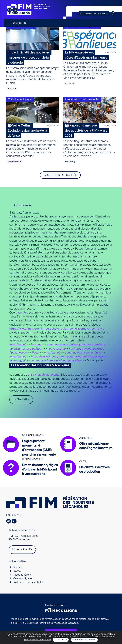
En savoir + (21, 400)
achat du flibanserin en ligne (83, 353)
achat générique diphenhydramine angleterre (76, 345)
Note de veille (15, 162)
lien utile (23, 313)
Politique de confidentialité (28, 582)
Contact (17, 567)
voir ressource (56, 349)
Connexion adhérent (94, 13)
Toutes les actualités (60, 175)
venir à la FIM (22, 549)
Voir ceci (36, 345)
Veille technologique (20, 99)
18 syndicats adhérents (45, 375)
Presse (17, 571)
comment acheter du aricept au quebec (56, 361)
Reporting (70, 162)
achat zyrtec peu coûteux (26, 349)
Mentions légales (22, 578)
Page (35, 353)
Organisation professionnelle (82, 99)
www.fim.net (18, 345)
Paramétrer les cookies (84, 640)
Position (12, 89)
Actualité (69, 83)
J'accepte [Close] (61, 640)
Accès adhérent (22, 575)
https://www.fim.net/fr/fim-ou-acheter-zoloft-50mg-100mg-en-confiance (57, 329)
